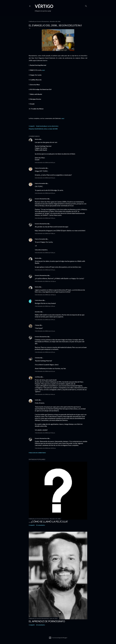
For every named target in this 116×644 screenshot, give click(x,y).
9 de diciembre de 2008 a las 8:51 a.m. (45, 371)
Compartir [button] (32, 126)
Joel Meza (38, 377)
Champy (37, 325)
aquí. (63, 118)
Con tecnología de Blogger (58, 638)
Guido (37, 400)
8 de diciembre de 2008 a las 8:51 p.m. (45, 178)
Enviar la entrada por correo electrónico (47, 126)
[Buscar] (86, 6)
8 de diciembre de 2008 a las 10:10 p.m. (45, 281)
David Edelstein (39, 129)
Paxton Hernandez (40, 168)
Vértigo (44, 6)
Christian (37, 358)
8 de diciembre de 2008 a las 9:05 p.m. (45, 218)
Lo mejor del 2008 (53, 129)
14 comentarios (40, 625)
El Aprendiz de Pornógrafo (47, 621)
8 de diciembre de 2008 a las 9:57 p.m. (45, 270)
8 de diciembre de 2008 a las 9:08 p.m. (45, 233)
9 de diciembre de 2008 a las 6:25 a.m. (45, 352)
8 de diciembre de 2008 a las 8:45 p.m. (45, 162)
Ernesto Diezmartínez (41, 199)
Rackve (37, 139)
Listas (45, 129)
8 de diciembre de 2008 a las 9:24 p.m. (45, 253)
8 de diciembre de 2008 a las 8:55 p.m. (45, 193)
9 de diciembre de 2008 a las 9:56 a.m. (45, 433)
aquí (43, 70)
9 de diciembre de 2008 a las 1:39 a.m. (45, 306)
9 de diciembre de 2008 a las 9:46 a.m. (45, 394)
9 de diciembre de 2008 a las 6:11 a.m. (45, 331)
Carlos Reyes (39, 300)
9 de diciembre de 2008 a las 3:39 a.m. (45, 320)
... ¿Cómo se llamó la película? (48, 521)
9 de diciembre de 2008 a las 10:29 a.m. (45, 448)
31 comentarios (40, 525)
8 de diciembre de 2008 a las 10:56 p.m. (45, 295)
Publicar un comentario (37, 453)
